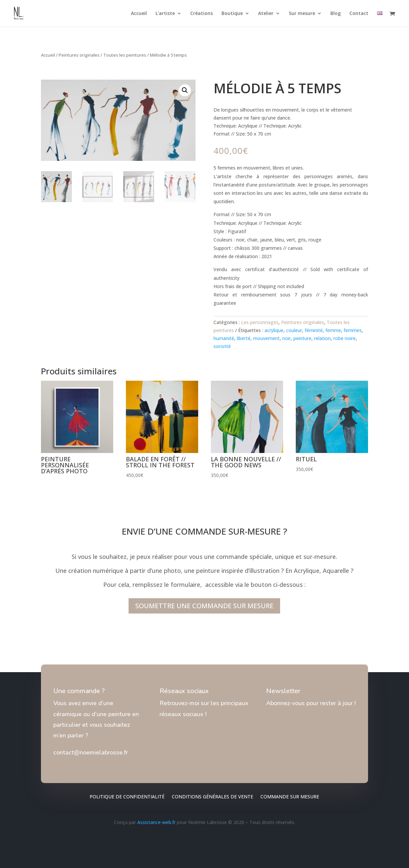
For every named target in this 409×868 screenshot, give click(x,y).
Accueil (139, 14)
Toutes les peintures (125, 55)
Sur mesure (302, 14)
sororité (222, 346)
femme (333, 330)
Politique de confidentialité (127, 797)
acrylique (274, 330)
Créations (202, 14)
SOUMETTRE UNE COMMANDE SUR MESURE (204, 606)
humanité (224, 338)
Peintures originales (79, 55)
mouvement (266, 338)
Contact (359, 14)
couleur (294, 330)
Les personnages (260, 322)
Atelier (266, 14)
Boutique (232, 14)
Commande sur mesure (290, 797)
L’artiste (165, 14)
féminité (314, 330)
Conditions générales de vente (212, 797)
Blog (336, 14)
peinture (302, 338)
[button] (185, 90)
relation (322, 338)
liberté (244, 338)
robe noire (345, 338)
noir (287, 338)
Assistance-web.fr (156, 822)
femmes (353, 330)
